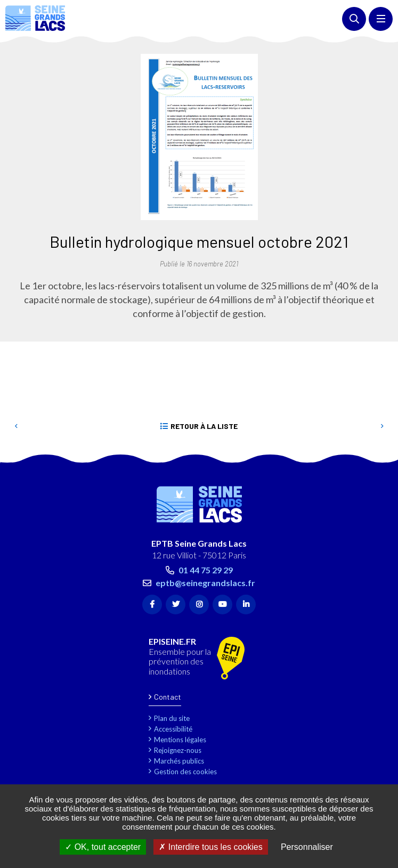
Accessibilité (173, 729)
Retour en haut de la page (374, 458)
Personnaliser (307, 847)
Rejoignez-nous (178, 750)
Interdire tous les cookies (210, 847)
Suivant (382, 426)
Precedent (16, 426)
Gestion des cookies (185, 772)
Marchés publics (179, 761)
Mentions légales (180, 740)
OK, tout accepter (103, 847)
